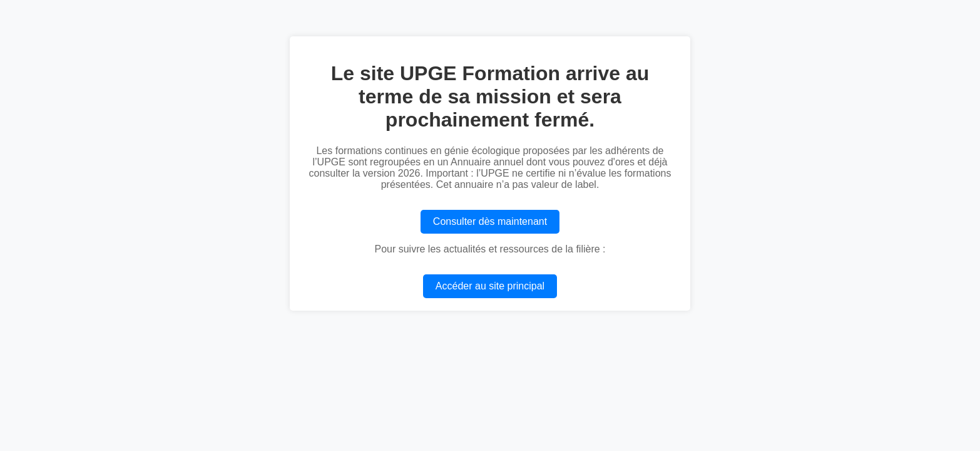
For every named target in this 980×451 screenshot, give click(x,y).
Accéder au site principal (490, 286)
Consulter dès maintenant (490, 221)
